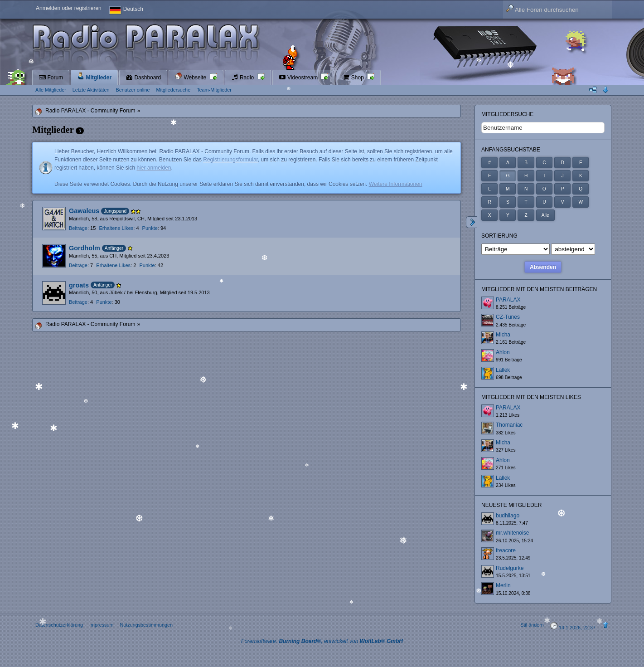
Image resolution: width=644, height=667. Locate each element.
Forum (51, 78)
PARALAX (508, 300)
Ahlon (503, 352)
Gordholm (85, 248)
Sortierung (499, 236)
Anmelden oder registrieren (69, 8)
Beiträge (78, 228)
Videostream (299, 78)
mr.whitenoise (512, 533)
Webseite (191, 76)
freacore (506, 550)
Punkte (150, 228)
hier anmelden (154, 168)
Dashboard (143, 78)
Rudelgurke (510, 568)
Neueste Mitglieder (511, 505)
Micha (503, 335)
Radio (243, 78)
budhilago (508, 516)
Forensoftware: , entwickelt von (322, 641)
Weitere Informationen (396, 184)
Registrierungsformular (230, 160)
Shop (354, 78)
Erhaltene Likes (116, 228)
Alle (545, 215)
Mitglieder (94, 76)
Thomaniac (509, 425)
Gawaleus (84, 211)
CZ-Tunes (508, 317)
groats (79, 285)
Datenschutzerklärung (59, 625)
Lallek (503, 370)
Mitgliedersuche (507, 114)
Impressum (101, 625)
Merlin (503, 585)
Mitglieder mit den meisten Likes (531, 397)
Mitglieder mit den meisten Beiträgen (539, 289)
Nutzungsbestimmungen (146, 625)
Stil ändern (532, 625)
